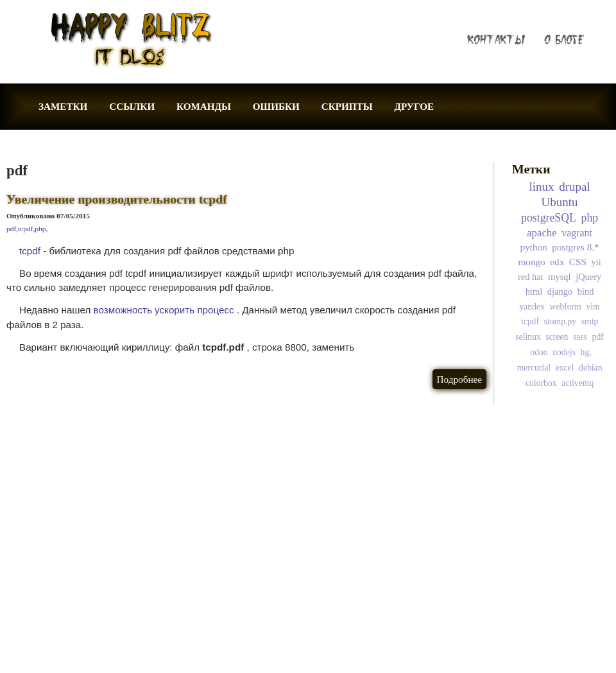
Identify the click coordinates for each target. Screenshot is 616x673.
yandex (532, 307)
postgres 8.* (575, 247)
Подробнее (459, 379)
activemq (577, 383)
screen (557, 337)
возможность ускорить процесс (164, 310)
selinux (528, 337)
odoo (539, 352)
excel (565, 368)
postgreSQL (549, 218)
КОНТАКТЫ (496, 39)
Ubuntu (560, 202)
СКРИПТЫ (347, 106)
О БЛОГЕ (564, 39)
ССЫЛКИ (132, 106)
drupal (575, 187)
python (534, 247)
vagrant (577, 233)
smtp (590, 321)
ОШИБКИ (276, 106)
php (40, 229)
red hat (531, 277)
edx (557, 262)
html (534, 292)
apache (542, 233)
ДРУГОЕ (414, 106)
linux (542, 187)
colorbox (541, 383)
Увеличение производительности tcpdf (117, 199)
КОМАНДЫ (204, 106)
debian (590, 368)
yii (596, 262)
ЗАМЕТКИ (63, 106)
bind (586, 292)
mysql (559, 277)
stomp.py (560, 321)
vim (593, 307)
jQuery (588, 277)
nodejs (564, 352)
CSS (578, 262)
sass (580, 337)
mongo (532, 262)
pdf (11, 229)
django (560, 292)
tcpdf (25, 229)
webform (566, 307)
